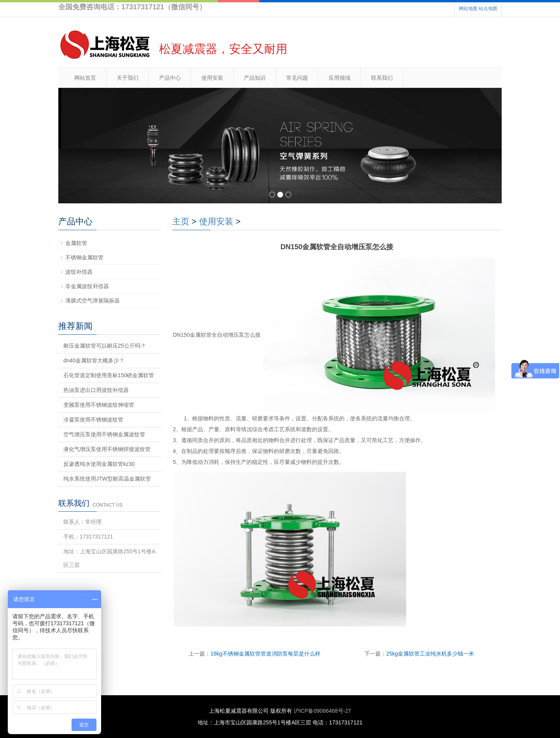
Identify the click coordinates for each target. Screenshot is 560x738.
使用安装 (212, 78)
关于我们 (128, 78)
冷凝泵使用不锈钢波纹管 (93, 420)
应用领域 (339, 78)
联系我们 (382, 78)
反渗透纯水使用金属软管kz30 (99, 464)
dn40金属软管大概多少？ (94, 360)
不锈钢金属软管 (84, 257)
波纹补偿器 (79, 272)
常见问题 (297, 78)
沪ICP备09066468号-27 (322, 711)
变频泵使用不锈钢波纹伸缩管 (99, 405)
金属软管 (76, 243)
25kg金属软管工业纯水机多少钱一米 (430, 654)
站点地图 (488, 9)
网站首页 (85, 78)
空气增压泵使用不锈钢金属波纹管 (104, 434)
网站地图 (468, 9)
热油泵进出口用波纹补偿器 (96, 390)
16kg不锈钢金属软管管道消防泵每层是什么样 (265, 654)
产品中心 (170, 78)
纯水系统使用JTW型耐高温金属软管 (107, 479)
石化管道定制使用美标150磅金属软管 (109, 375)
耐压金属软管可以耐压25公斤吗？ (105, 346)
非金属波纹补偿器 (87, 286)
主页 (181, 221)
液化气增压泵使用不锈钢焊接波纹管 (107, 449)
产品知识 (255, 78)
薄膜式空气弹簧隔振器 (93, 301)
